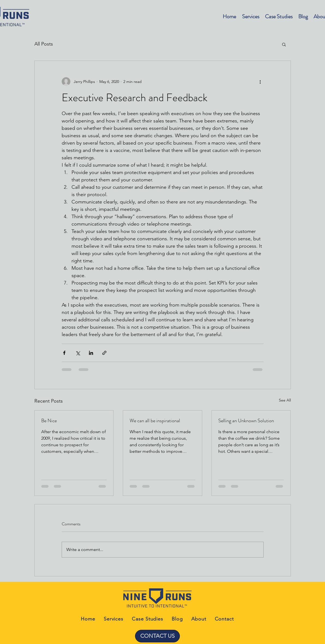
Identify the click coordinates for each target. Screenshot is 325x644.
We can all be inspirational (155, 421)
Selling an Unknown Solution (246, 421)
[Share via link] (104, 353)
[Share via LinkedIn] (91, 353)
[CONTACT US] (157, 636)
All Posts (44, 44)
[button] (284, 44)
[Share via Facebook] (64, 353)
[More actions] (260, 82)
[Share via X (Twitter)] (78, 353)
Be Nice (49, 421)
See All (285, 400)
